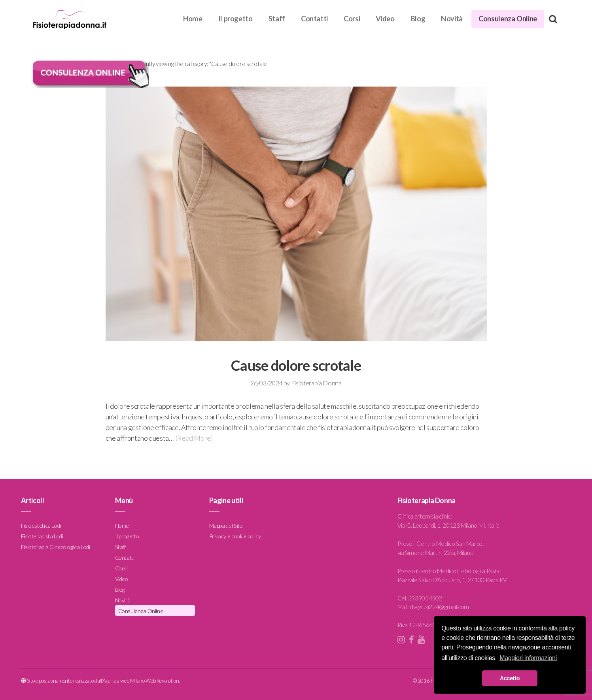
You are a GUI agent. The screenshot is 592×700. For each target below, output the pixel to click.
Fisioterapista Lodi (42, 536)
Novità (452, 19)
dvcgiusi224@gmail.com (439, 607)
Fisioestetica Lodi (41, 525)
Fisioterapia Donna (316, 383)
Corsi (352, 19)
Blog (418, 19)
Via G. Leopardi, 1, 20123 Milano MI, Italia (449, 525)
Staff (277, 19)
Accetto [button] (510, 678)
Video (385, 19)
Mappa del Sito (226, 525)
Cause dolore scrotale (296, 365)
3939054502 (425, 598)
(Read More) (194, 438)
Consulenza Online (508, 19)
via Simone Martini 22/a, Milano (436, 553)
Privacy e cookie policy (235, 536)
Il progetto (235, 19)
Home (193, 19)
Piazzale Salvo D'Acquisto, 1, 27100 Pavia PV (452, 580)
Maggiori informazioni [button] (528, 658)
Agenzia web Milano (124, 681)
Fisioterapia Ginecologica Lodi (56, 547)
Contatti (314, 19)
